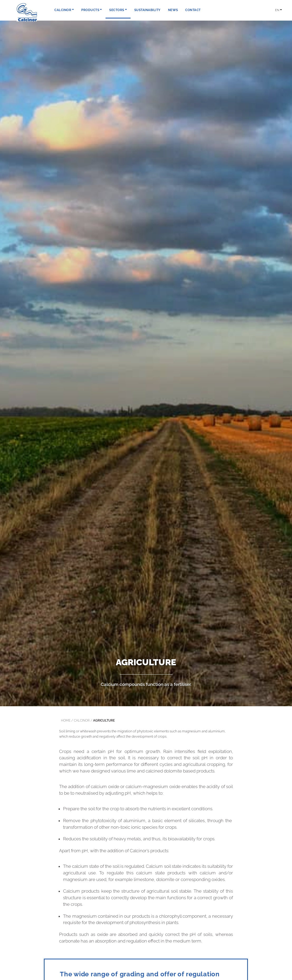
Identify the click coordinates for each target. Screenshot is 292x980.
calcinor (82, 720)
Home (66, 720)
